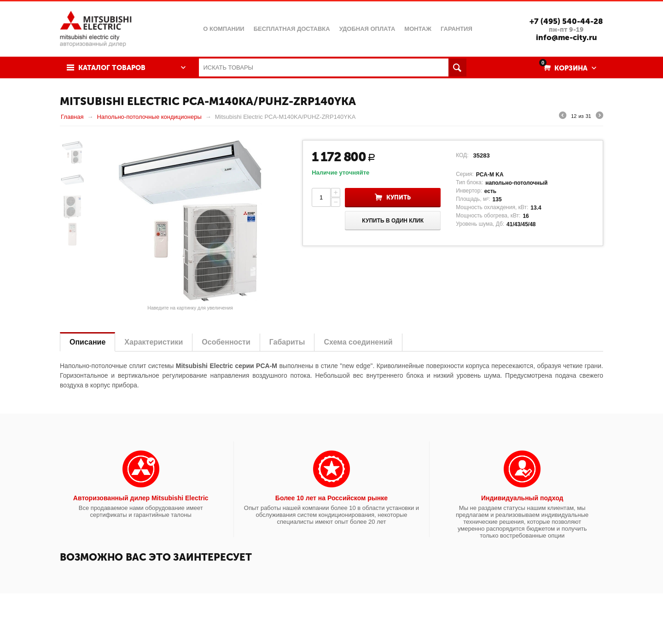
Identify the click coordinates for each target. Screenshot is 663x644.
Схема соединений (358, 342)
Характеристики (154, 342)
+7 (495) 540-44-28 (566, 21)
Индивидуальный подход (522, 498)
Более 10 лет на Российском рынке (331, 498)
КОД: (462, 155)
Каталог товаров (112, 68)
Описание (87, 342)
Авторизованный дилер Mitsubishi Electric (141, 498)
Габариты (287, 342)
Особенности (226, 342)
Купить (398, 197)
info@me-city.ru (567, 37)
